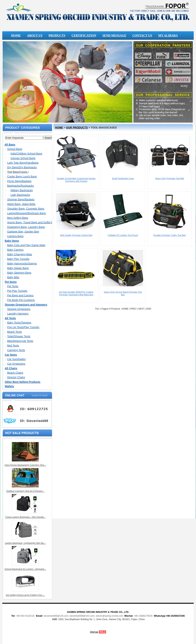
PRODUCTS (57, 35)
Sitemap (94, 632)
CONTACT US (142, 35)
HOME (16, 35)
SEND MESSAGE (114, 35)
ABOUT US (35, 35)
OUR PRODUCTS (77, 128)
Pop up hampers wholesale (98, 17)
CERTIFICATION (84, 35)
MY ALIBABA (168, 35)
